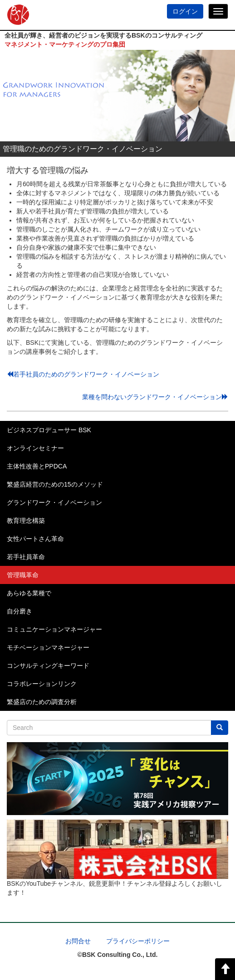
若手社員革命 (26, 557)
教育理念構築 (26, 521)
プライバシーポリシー (138, 941)
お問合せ (78, 941)
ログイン (185, 11)
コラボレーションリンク (42, 684)
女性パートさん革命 (35, 539)
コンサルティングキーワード (48, 666)
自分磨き (20, 611)
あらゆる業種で (29, 593)
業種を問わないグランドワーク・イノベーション (155, 397)
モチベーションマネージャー (48, 647)
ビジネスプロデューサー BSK (49, 430)
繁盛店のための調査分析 (42, 702)
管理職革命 (23, 575)
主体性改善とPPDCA (37, 466)
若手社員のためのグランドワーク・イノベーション (83, 374)
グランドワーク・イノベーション (54, 502)
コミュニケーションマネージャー (54, 629)
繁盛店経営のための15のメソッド (55, 484)
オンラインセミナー (35, 448)
